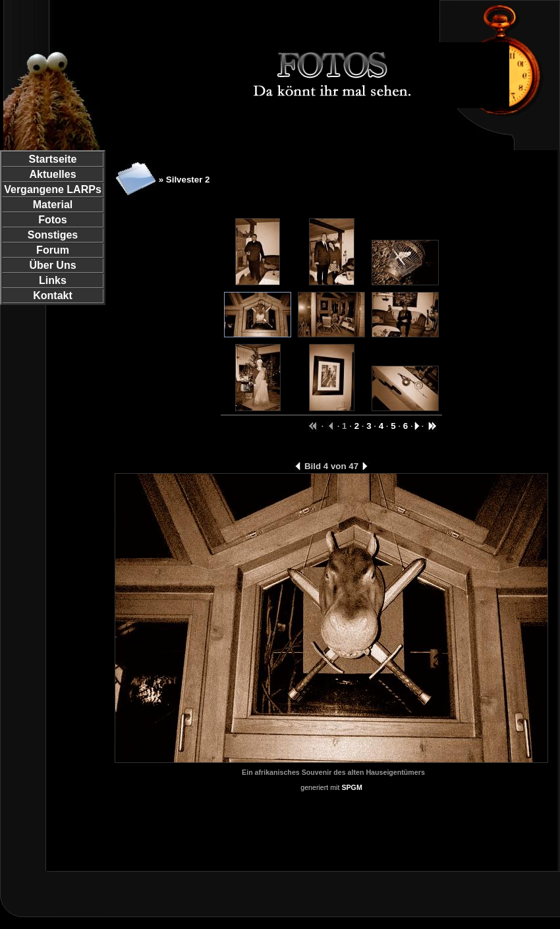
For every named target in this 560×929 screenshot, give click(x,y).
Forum (53, 250)
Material (53, 205)
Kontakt (53, 296)
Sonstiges (53, 235)
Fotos (53, 220)
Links (53, 280)
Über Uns (52, 265)
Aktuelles (52, 174)
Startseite (53, 159)
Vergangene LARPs (53, 189)
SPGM (351, 787)
